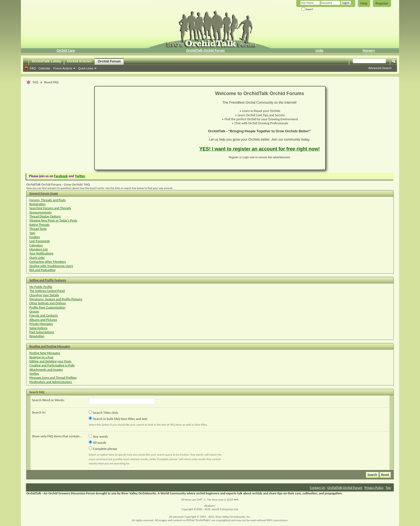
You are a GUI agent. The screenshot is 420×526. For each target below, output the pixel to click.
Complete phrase (103, 449)
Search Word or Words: (48, 400)
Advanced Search (380, 68)
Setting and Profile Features (48, 280)
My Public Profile (41, 287)
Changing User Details (44, 295)
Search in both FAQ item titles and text (118, 419)
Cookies (35, 237)
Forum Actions (63, 68)
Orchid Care (66, 50)
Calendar (44, 68)
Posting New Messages (45, 353)
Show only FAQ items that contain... (57, 436)
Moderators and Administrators (50, 382)
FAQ (33, 68)
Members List (38, 249)
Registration (37, 204)
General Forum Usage (44, 193)
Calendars (36, 245)
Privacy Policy (374, 488)
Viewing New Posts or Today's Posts (53, 220)
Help (364, 3)
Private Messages (41, 324)
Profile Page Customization (47, 307)
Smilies (34, 373)
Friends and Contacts (43, 315)
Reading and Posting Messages (50, 346)
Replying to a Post (41, 357)
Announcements (40, 212)
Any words (98, 436)
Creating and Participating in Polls (52, 365)
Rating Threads (39, 225)
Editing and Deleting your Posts (50, 361)
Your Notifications (41, 253)
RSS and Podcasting (42, 270)
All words (97, 442)
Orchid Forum (109, 61)
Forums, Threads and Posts (47, 200)
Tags (32, 233)
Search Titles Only (103, 412)
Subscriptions (38, 328)
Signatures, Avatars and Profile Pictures (56, 299)
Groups (34, 311)
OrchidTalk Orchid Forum (205, 50)
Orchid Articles (79, 61)
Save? (307, 9)
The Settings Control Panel (47, 291)
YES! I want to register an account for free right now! (260, 149)
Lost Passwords (40, 241)
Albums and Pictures (43, 320)
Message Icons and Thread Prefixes (53, 377)
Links (319, 50)
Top (388, 488)
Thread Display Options (45, 216)
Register (382, 3)
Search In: (39, 412)
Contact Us (318, 488)
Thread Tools (38, 229)
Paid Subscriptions (42, 332)
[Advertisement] (144, 128)
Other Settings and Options (48, 303)
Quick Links (86, 68)
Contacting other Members (48, 262)
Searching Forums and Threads (50, 208)
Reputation (37, 336)
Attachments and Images (46, 369)
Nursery (369, 50)
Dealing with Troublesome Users (51, 266)
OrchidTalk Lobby (46, 61)
